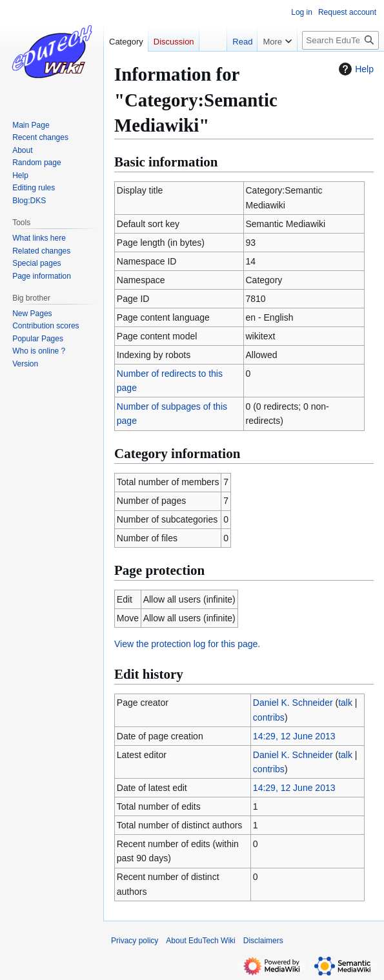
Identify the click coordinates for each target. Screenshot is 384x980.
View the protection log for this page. (187, 644)
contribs (269, 717)
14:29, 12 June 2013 (294, 736)
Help (355, 69)
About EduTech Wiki (200, 941)
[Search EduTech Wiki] (340, 40)
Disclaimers (263, 941)
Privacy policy (135, 941)
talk (345, 703)
